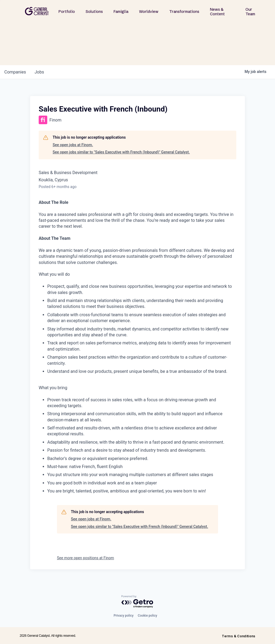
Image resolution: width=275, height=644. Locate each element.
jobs (39, 72)
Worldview (149, 12)
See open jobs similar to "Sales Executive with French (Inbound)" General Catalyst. (121, 152)
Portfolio (67, 12)
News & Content (217, 12)
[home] (37, 11)
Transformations (184, 12)
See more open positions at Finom (86, 558)
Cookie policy (147, 616)
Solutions (94, 12)
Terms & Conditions (238, 636)
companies (15, 72)
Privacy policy (124, 616)
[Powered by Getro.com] (137, 602)
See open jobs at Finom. (73, 145)
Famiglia (121, 12)
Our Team (250, 12)
